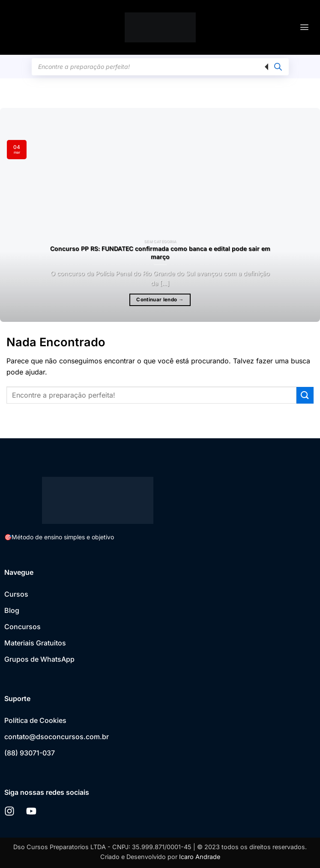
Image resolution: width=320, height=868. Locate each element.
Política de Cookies (35, 720)
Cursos (16, 594)
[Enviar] (305, 395)
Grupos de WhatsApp (39, 659)
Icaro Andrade (200, 857)
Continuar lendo (160, 300)
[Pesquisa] (278, 67)
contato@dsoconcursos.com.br (57, 737)
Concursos (22, 627)
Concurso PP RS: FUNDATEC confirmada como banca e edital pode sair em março (160, 252)
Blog (12, 610)
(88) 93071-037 (30, 753)
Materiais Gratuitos (35, 643)
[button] (304, 27)
